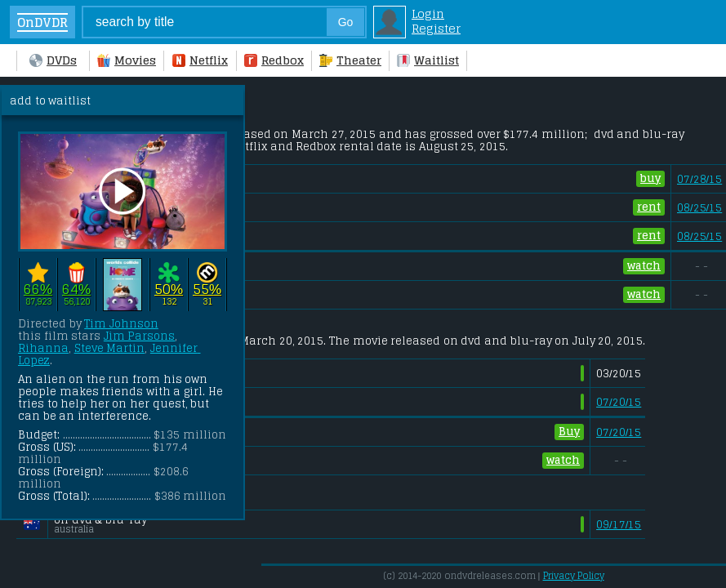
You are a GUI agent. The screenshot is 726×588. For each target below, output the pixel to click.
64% (76, 290)
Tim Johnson (121, 324)
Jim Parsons (140, 336)
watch (644, 266)
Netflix (200, 60)
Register (436, 29)
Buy (569, 432)
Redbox (274, 60)
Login (428, 14)
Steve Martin (110, 348)
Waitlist (428, 60)
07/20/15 (619, 402)
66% (38, 290)
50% (169, 290)
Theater (350, 60)
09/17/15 (619, 525)
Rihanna (43, 348)
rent (649, 207)
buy (650, 178)
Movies (127, 60)
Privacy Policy (574, 576)
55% (207, 290)
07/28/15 (699, 179)
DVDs (53, 60)
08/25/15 (699, 208)
